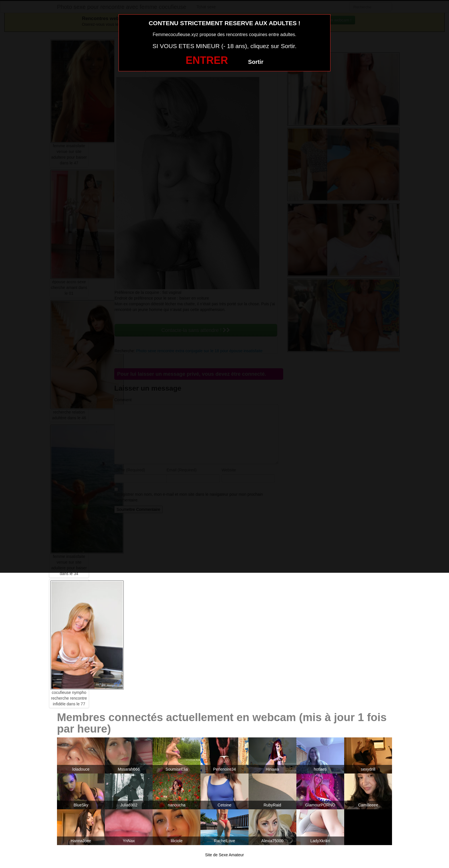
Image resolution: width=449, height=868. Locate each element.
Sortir (256, 62)
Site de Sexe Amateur (224, 855)
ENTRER (207, 60)
